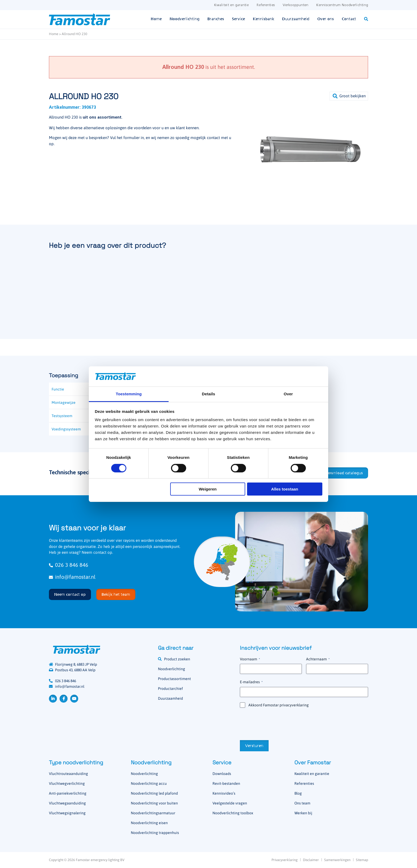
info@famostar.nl (72, 577)
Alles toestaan (285, 489)
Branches (216, 19)
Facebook (64, 699)
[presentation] (280, 723)
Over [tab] (288, 394)
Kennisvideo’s (224, 793)
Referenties (266, 5)
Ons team (302, 803)
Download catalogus (344, 473)
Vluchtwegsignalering (67, 813)
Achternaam (318, 659)
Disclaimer (311, 860)
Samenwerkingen (337, 860)
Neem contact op (70, 595)
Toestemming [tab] (129, 394)
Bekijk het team (116, 595)
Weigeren (208, 489)
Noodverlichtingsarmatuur (153, 813)
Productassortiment (174, 679)
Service (238, 19)
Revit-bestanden (226, 783)
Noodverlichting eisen (149, 823)
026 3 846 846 (69, 565)
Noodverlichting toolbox (233, 813)
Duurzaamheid (296, 19)
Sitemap (362, 860)
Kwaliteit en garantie (231, 5)
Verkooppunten (295, 5)
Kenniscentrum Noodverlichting (342, 5)
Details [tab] (208, 394)
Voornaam (250, 659)
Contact (349, 19)
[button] (349, 96)
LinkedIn (53, 699)
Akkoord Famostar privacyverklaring (279, 705)
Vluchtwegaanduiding (67, 803)
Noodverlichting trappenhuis (155, 833)
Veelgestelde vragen (230, 803)
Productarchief (170, 689)
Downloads (222, 774)
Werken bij (303, 813)
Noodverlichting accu (149, 783)
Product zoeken (177, 659)
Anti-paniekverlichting (68, 793)
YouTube (74, 699)
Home (156, 19)
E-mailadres (251, 682)
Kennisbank (264, 19)
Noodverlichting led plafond (154, 793)
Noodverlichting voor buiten (154, 803)
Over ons (326, 19)
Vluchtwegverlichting (67, 783)
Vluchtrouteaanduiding (68, 774)
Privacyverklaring (285, 860)
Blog (298, 793)
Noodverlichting (185, 19)
